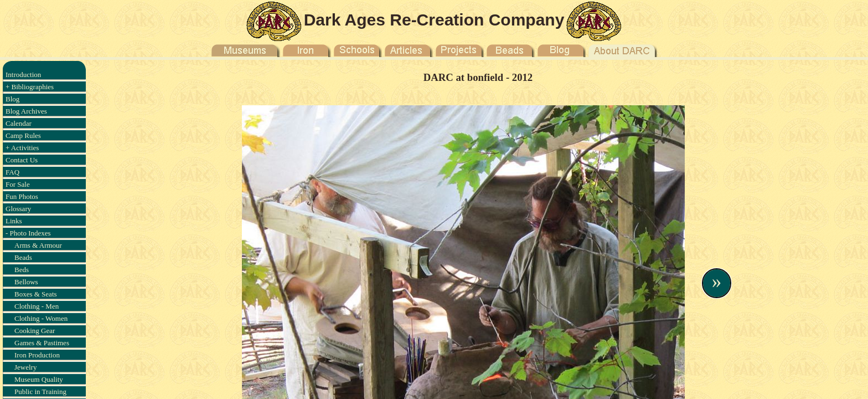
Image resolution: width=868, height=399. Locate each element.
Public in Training (40, 392)
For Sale (18, 184)
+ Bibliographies (30, 87)
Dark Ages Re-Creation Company (434, 20)
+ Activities (22, 148)
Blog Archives (26, 111)
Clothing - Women (41, 318)
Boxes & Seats (36, 294)
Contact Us (22, 160)
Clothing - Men (37, 306)
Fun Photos (22, 196)
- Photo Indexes (28, 233)
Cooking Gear (35, 331)
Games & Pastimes (42, 343)
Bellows (26, 282)
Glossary (18, 209)
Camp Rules (23, 135)
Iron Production (37, 355)
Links (14, 221)
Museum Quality (39, 379)
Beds (22, 270)
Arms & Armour (38, 245)
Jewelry (25, 367)
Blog (12, 99)
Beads (23, 257)
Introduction (23, 75)
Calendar (19, 123)
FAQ (12, 172)
